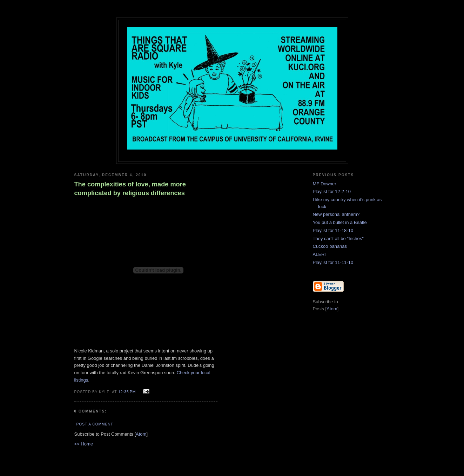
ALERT (320, 254)
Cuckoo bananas (330, 246)
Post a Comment (95, 424)
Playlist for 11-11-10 (333, 262)
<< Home (84, 444)
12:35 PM (128, 392)
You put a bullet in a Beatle (340, 222)
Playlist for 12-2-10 (332, 191)
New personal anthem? (336, 214)
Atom (141, 434)
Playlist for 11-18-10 (333, 230)
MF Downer (325, 184)
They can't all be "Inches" (338, 239)
